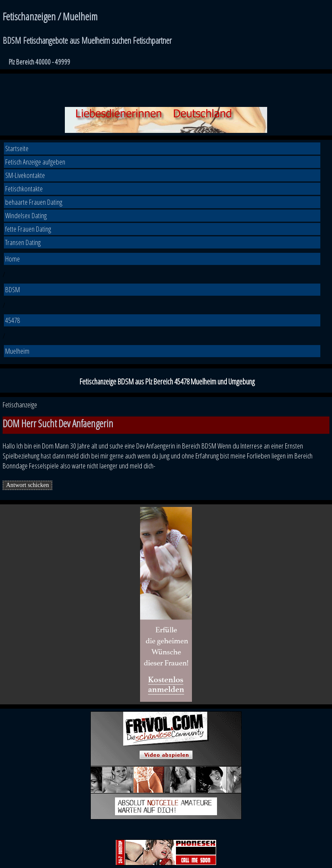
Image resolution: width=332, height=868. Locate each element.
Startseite (17, 148)
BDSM (13, 289)
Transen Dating (23, 242)
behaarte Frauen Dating (34, 202)
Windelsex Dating (26, 215)
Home (13, 259)
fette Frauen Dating (28, 229)
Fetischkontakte (24, 189)
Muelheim (17, 351)
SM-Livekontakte (25, 175)
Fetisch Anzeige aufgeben (35, 162)
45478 (13, 320)
